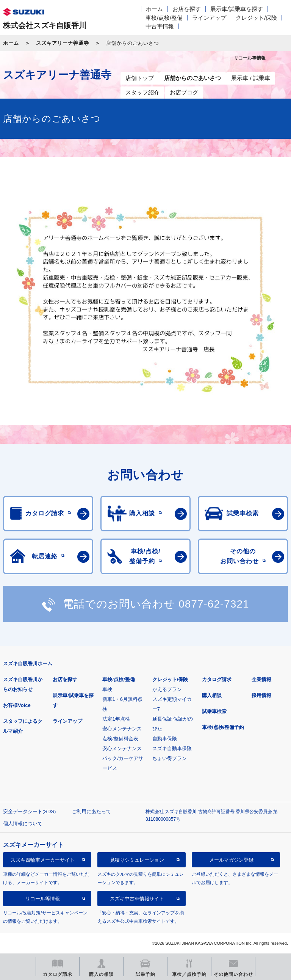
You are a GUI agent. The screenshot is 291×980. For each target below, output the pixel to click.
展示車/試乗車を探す (237, 9)
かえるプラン (167, 689)
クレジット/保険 (256, 18)
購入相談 (212, 695)
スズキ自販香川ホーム (28, 664)
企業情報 (261, 679)
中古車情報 (160, 26)
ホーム (154, 9)
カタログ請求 (217, 679)
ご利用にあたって (91, 811)
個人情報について (23, 824)
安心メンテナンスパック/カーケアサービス (123, 758)
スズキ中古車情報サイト (137, 899)
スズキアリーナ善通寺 (63, 43)
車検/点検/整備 (164, 18)
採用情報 (261, 695)
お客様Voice (17, 705)
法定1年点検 (116, 719)
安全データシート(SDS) (29, 811)
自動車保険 (165, 739)
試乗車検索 (214, 711)
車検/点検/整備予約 (223, 727)
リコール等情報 (43, 899)
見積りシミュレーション (137, 860)
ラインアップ (209, 18)
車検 (107, 689)
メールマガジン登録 (231, 860)
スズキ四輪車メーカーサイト (43, 860)
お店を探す (187, 9)
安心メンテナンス (122, 729)
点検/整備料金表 (120, 739)
